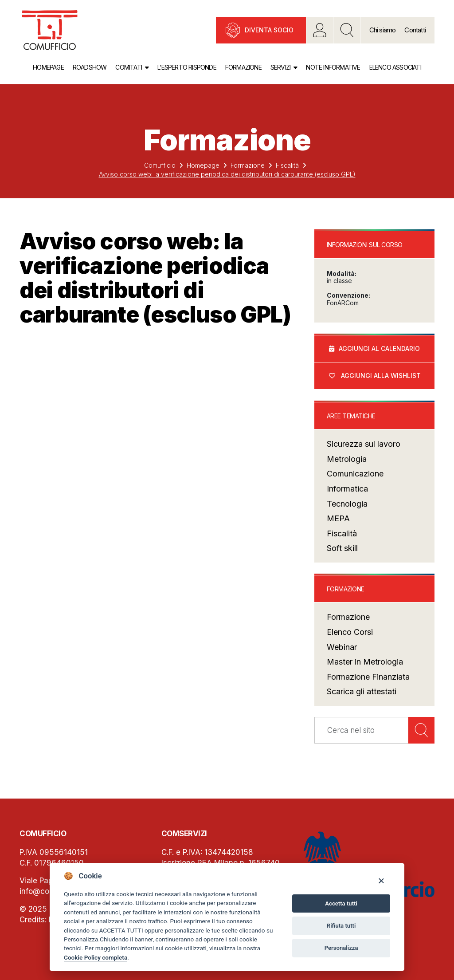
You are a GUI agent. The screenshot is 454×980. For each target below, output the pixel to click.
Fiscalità (287, 165)
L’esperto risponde (187, 67)
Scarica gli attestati (362, 691)
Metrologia (347, 459)
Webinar (342, 647)
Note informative (333, 67)
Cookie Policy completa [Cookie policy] (96, 957)
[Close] (381, 880)
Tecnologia (347, 504)
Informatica (347, 489)
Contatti (415, 30)
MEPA (338, 518)
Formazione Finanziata (368, 677)
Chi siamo (383, 30)
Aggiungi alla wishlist (381, 376)
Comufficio (160, 165)
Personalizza (81, 939)
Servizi (280, 67)
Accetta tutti (341, 903)
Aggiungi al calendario (379, 348)
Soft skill (342, 548)
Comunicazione (355, 474)
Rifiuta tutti (341, 926)
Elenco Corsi (350, 632)
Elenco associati (395, 67)
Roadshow (90, 67)
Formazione (243, 67)
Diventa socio (269, 30)
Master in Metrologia (365, 662)
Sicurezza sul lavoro (364, 444)
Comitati (129, 67)
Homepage (48, 67)
